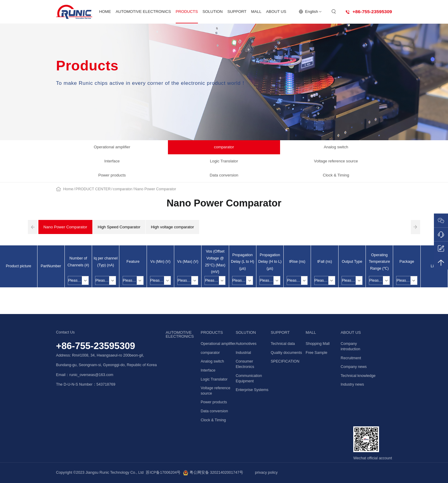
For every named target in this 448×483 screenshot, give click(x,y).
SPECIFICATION (285, 361)
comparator (224, 147)
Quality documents (286, 353)
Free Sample (316, 353)
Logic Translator (224, 161)
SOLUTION (212, 12)
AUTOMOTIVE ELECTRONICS (143, 12)
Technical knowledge (358, 376)
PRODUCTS (187, 12)
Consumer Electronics (245, 364)
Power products (112, 175)
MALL (256, 12)
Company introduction (350, 346)
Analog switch (336, 147)
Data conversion (224, 175)
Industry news (352, 384)
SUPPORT (237, 12)
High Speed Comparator (119, 227)
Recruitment (351, 358)
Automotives (246, 344)
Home (68, 189)
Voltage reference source (336, 161)
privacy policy (266, 473)
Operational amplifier (112, 147)
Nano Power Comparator (155, 189)
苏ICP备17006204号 (163, 473)
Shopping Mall (318, 344)
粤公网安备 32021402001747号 (213, 473)
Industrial (243, 353)
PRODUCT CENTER (93, 189)
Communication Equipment (249, 378)
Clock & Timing (336, 175)
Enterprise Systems (252, 390)
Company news (354, 367)
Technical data (283, 344)
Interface (112, 161)
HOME (105, 12)
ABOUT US (276, 12)
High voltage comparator (172, 227)
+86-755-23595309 (96, 346)
